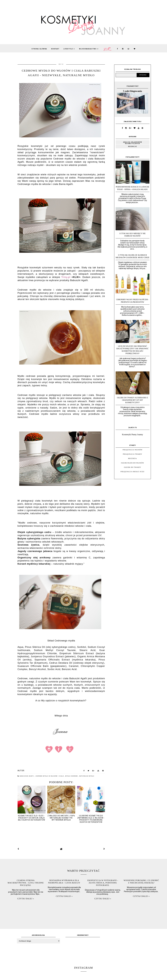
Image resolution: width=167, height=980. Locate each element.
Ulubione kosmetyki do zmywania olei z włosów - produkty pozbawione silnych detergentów (91, 819)
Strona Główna (39, 49)
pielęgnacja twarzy (133, 454)
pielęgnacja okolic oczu (133, 472)
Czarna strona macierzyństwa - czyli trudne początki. (26, 883)
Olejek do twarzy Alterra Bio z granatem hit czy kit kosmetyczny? (132, 400)
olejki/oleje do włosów (133, 463)
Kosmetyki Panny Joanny (133, 434)
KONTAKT (55, 49)
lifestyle (69, 49)
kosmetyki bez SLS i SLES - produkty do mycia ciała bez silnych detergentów (32, 818)
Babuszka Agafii (27, 776)
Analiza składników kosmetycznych (133, 143)
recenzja (133, 458)
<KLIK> (76, 277)
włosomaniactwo (89, 49)
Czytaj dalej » (26, 899)
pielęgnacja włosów (133, 450)
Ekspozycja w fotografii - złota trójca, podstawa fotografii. (103, 883)
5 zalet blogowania (133, 91)
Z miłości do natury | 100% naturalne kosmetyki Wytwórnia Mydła (61, 818)
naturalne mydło (87, 776)
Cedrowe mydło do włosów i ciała (50, 776)
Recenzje (133, 146)
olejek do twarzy (132, 467)
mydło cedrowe (72, 776)
